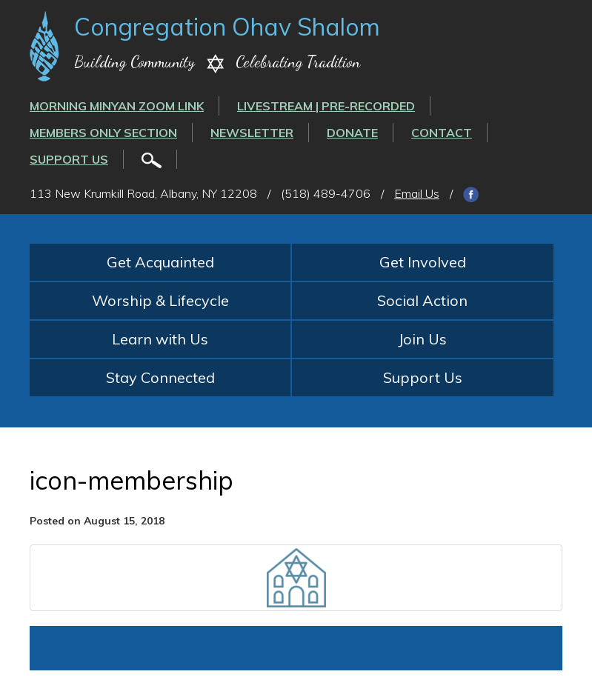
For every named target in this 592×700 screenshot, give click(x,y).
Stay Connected (160, 377)
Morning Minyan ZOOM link (117, 106)
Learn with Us (160, 339)
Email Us (417, 193)
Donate (352, 133)
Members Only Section (103, 133)
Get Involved (423, 262)
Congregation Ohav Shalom (227, 27)
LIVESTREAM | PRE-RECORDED (326, 106)
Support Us (69, 159)
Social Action (422, 300)
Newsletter (252, 133)
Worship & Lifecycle (160, 300)
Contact (442, 133)
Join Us (422, 339)
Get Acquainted (160, 262)
